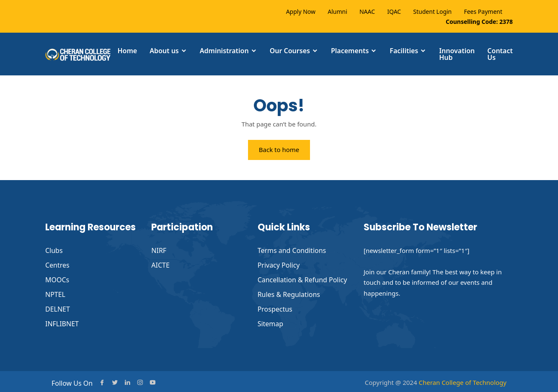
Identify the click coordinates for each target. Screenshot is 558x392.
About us (164, 51)
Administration (224, 51)
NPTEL (55, 293)
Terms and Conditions (292, 250)
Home (127, 51)
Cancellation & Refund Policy (302, 279)
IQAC (394, 12)
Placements (350, 51)
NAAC (367, 12)
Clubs (54, 250)
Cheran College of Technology (462, 380)
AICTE (160, 265)
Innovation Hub (457, 54)
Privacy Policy (279, 265)
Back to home (279, 150)
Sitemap (271, 322)
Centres (57, 265)
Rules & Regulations (289, 293)
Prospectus (275, 307)
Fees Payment (483, 12)
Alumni (337, 12)
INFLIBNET (62, 322)
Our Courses (290, 51)
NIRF (159, 250)
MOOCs (57, 279)
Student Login (432, 12)
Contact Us (500, 54)
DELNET (58, 307)
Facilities (404, 51)
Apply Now (301, 12)
